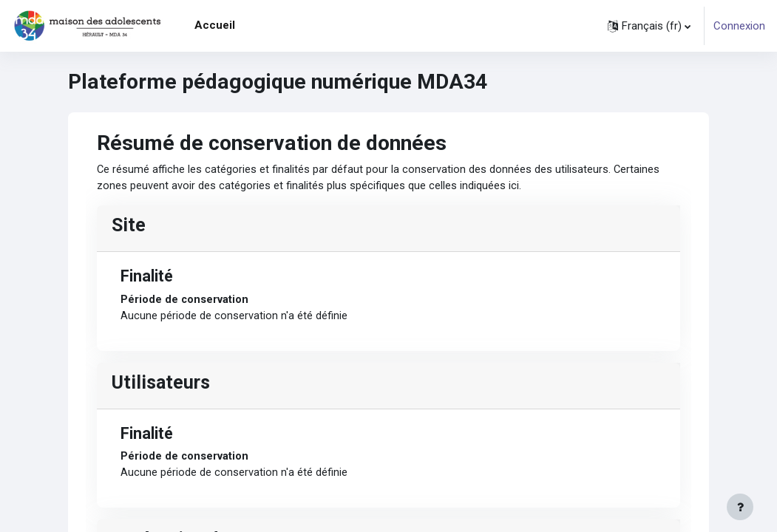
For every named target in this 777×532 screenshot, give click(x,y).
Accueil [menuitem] (215, 25)
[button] (649, 26)
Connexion (739, 26)
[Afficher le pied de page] (740, 507)
